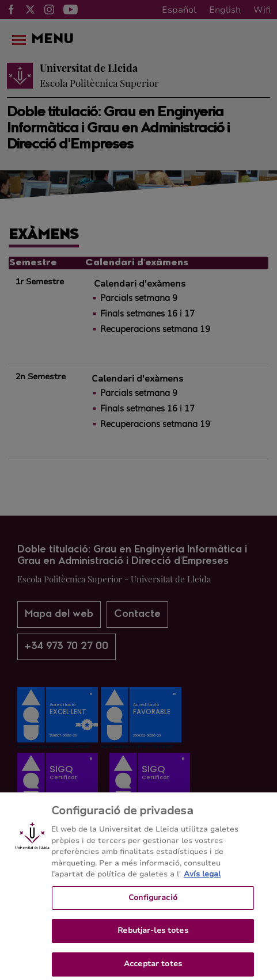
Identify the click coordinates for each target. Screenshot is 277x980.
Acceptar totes (153, 967)
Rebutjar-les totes (153, 934)
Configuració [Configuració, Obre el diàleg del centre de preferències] (153, 901)
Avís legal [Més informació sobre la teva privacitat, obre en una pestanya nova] (202, 878)
